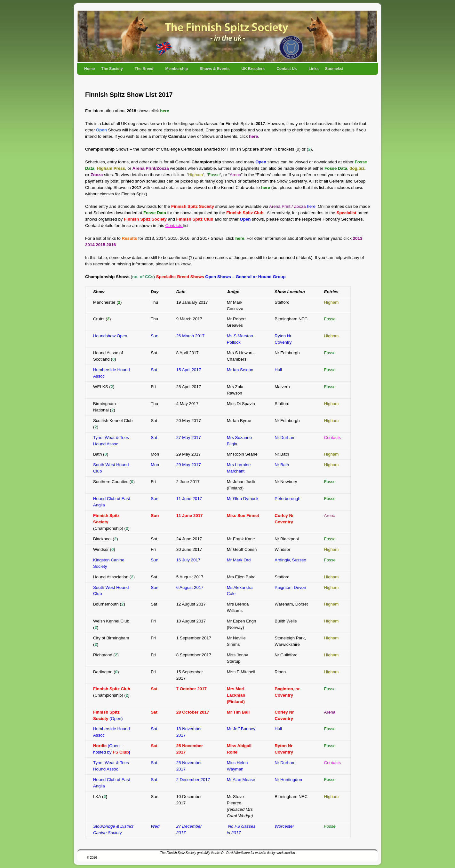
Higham (331, 302)
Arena (330, 712)
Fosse (330, 319)
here (164, 111)
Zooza (97, 175)
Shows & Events (215, 71)
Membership (177, 71)
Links (313, 69)
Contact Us (287, 71)
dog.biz (357, 168)
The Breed (144, 71)
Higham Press (111, 168)
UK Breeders (253, 71)
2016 (111, 245)
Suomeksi (334, 69)
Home (89, 69)
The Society (112, 71)
